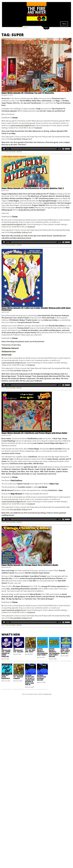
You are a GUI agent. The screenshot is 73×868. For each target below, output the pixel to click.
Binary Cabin (48, 694)
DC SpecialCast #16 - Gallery (18, 650)
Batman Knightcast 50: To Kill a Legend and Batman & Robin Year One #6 (30, 680)
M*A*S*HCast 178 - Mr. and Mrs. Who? (30, 650)
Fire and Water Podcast (19, 139)
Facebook (38, 128)
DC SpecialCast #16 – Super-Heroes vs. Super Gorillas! (6, 653)
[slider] (34, 149)
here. (14, 133)
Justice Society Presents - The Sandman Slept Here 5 (42, 652)
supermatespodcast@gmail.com (22, 125)
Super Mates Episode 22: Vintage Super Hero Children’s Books (30, 565)
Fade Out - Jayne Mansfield (6, 677)
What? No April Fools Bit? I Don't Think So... (65, 651)
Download (19, 152)
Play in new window (11, 152)
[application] (36, 149)
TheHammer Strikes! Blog (11, 345)
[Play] (4, 149)
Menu (64, 24)
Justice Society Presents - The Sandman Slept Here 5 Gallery (54, 653)
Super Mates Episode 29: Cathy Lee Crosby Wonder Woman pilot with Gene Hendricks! (36, 309)
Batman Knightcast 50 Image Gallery (42, 678)
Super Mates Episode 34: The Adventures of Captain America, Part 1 (33, 188)
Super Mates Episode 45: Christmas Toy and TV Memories (28, 93)
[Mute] (63, 149)
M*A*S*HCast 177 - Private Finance (19, 677)
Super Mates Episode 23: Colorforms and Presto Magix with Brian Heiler (34, 433)
